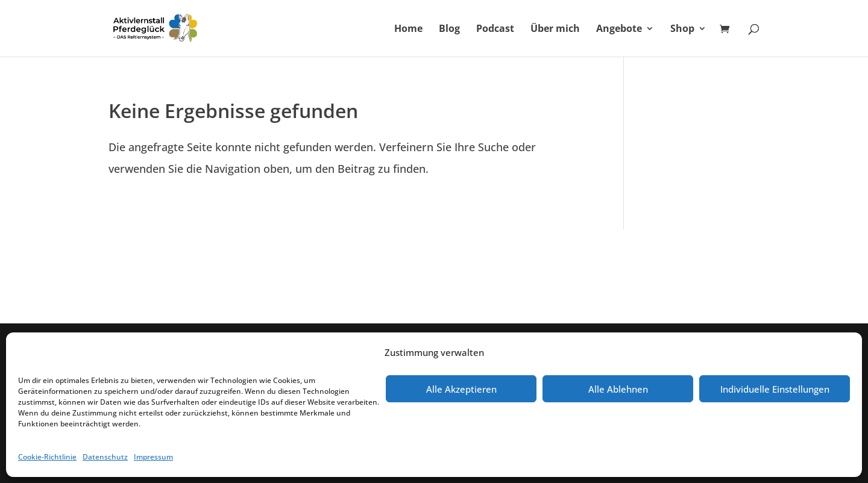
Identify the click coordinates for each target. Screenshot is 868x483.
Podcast (495, 30)
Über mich (555, 30)
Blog (449, 30)
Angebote (619, 30)
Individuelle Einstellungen (775, 389)
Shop (682, 30)
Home (408, 30)
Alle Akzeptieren (461, 389)
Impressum (153, 457)
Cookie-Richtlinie (47, 457)
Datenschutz (105, 457)
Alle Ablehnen (618, 389)
